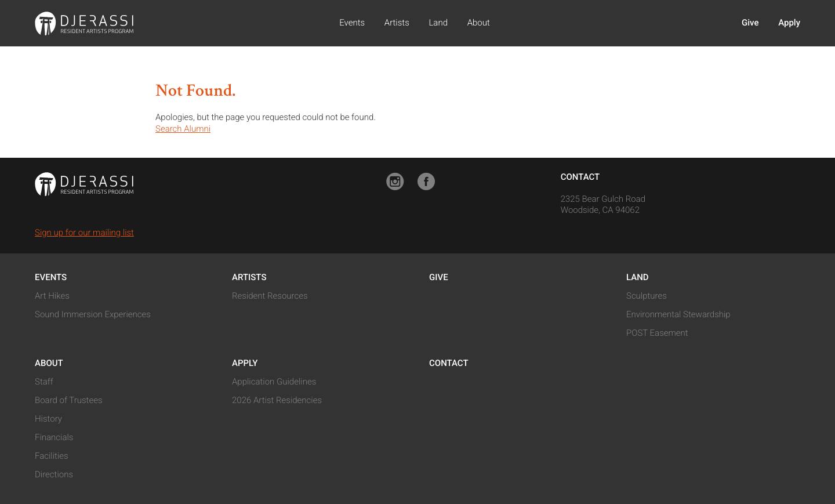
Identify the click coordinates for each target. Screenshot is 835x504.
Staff (44, 382)
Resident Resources (270, 296)
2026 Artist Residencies (277, 400)
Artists (397, 23)
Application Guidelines (274, 382)
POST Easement (657, 333)
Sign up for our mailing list (84, 233)
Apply (789, 23)
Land (438, 23)
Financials (54, 437)
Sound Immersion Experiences (93, 314)
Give (750, 23)
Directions (54, 474)
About (479, 23)
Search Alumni (183, 129)
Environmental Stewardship (678, 314)
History (48, 419)
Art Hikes (52, 296)
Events (352, 23)
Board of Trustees (69, 400)
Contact (580, 177)
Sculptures (647, 296)
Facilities (52, 456)
